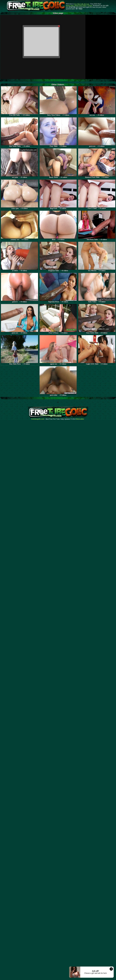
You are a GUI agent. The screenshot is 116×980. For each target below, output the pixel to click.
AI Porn (90, 6)
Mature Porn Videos (81, 6)
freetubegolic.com (38, 419)
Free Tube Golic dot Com (81, 4)
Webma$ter (80, 419)
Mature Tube (70, 6)
